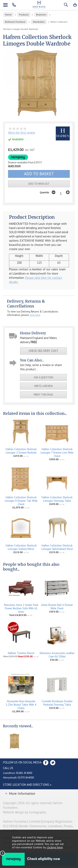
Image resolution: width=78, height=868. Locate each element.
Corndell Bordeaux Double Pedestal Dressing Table (57, 703)
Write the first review (22, 133)
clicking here (55, 847)
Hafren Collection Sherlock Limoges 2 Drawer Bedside (21, 451)
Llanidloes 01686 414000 (18, 773)
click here (35, 315)
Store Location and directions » (27, 785)
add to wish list (39, 184)
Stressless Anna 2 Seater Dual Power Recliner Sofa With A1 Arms (21, 608)
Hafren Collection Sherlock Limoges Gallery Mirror (21, 547)
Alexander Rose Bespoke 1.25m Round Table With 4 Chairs (21, 705)
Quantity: (45, 192)
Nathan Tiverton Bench (21, 653)
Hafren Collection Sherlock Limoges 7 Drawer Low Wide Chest (57, 453)
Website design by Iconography (25, 812)
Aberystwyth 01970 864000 (18, 777)
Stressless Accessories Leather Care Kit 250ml (57, 655)
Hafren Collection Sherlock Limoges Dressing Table (57, 499)
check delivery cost (44, 351)
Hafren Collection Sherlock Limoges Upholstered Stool (57, 547)
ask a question (43, 377)
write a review (44, 386)
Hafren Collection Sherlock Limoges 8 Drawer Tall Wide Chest (21, 501)
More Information (22, 794)
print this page (43, 395)
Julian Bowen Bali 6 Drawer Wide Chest (57, 607)
